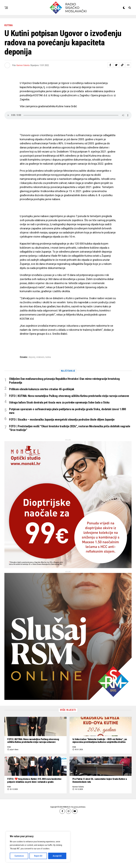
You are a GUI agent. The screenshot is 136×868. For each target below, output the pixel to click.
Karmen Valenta (23, 65)
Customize (19, 856)
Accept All (57, 856)
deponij (32, 357)
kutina (48, 357)
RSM (9, 774)
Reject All (38, 856)
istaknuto (40, 357)
